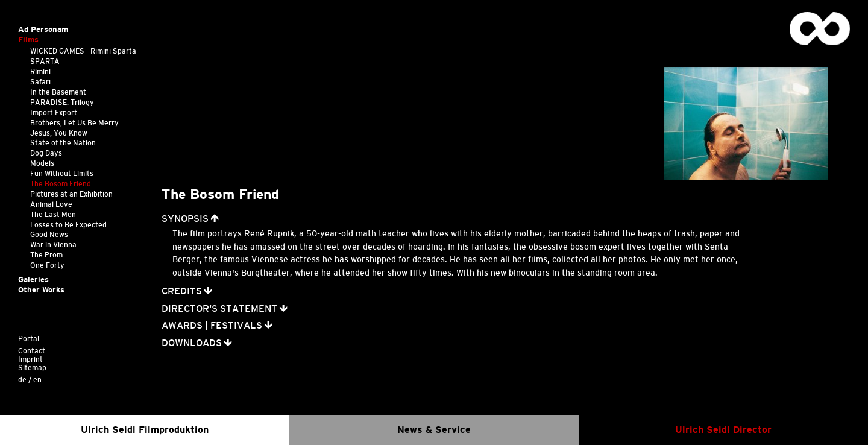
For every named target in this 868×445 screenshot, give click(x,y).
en (37, 380)
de (22, 380)
